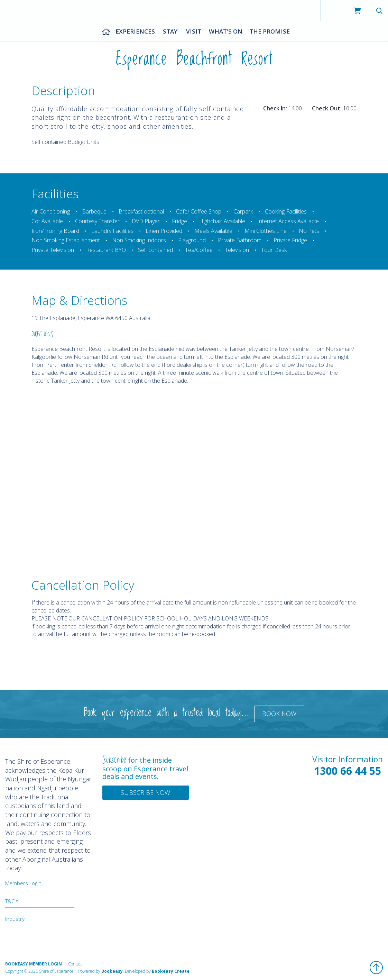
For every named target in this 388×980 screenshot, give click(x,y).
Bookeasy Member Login (34, 964)
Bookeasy (112, 971)
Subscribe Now (145, 792)
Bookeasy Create (171, 971)
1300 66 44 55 (348, 771)
